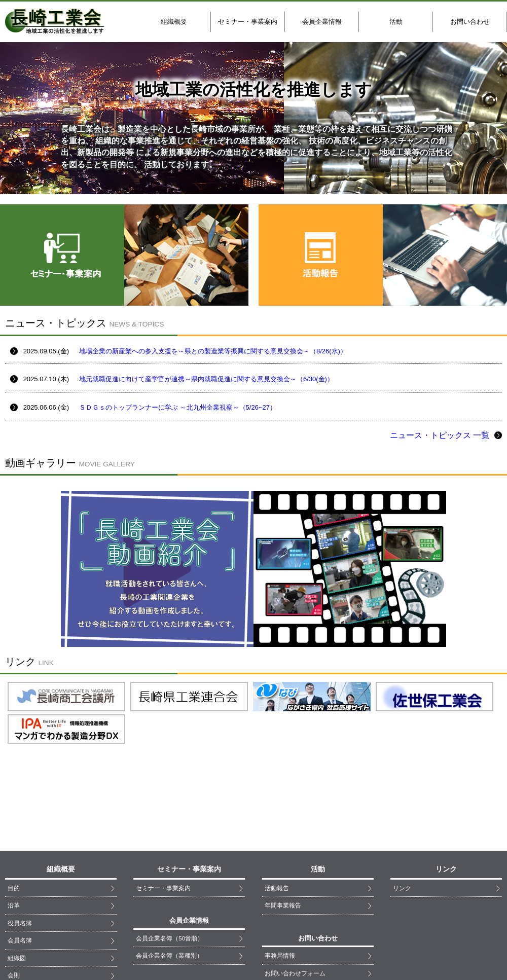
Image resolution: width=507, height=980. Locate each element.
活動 (396, 22)
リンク (402, 804)
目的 (14, 804)
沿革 (14, 821)
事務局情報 (280, 871)
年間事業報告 (283, 821)
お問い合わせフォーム (295, 889)
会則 (14, 891)
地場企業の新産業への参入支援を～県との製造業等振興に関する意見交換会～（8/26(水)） (213, 351)
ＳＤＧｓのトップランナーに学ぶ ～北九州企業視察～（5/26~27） (178, 407)
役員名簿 (20, 839)
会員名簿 (20, 856)
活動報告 (277, 804)
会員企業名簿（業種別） (169, 871)
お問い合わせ (470, 22)
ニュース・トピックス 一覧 (446, 435)
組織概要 (174, 22)
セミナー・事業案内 (248, 22)
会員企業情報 (322, 22)
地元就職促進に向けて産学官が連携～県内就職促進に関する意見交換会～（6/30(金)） (206, 379)
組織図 (17, 874)
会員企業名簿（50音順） (170, 854)
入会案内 (20, 909)
